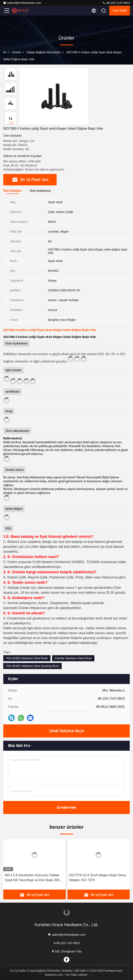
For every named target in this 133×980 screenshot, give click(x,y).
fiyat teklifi (120, 11)
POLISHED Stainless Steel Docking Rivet (32, 666)
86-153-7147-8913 (116, 3)
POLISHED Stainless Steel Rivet (27, 658)
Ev (5, 52)
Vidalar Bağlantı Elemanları (43, 52)
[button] (12, 123)
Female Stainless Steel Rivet (73, 658)
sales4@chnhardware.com (22, 3)
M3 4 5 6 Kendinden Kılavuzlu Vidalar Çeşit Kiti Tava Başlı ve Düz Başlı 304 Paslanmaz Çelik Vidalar (32, 878)
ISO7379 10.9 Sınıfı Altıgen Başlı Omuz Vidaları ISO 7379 (98, 878)
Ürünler (16, 52)
